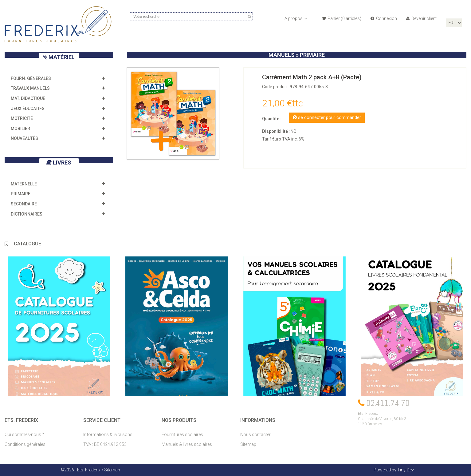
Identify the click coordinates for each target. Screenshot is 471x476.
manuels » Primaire (297, 55)
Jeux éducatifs (28, 109)
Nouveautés (24, 138)
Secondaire (24, 204)
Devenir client (421, 18)
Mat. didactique (28, 98)
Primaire (21, 194)
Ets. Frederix (89, 470)
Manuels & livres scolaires (187, 444)
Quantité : (272, 119)
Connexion (384, 18)
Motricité (22, 118)
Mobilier (20, 129)
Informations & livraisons (108, 434)
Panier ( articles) (341, 18)
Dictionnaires (27, 214)
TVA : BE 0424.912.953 (105, 444)
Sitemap (248, 444)
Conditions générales (25, 444)
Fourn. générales (31, 78)
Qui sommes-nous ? (24, 434)
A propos (296, 18)
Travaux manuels (30, 88)
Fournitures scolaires (182, 434)
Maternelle (24, 184)
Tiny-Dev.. (406, 470)
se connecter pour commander (327, 117)
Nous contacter (255, 434)
